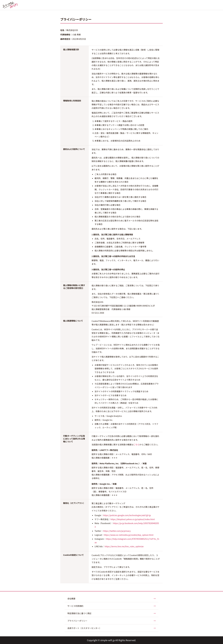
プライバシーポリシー (111, 621)
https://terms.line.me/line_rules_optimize (124, 546)
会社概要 (111, 598)
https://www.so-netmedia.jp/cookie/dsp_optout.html (129, 535)
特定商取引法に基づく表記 (111, 613)
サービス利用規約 (111, 606)
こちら (136, 444)
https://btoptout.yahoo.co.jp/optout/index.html (133, 519)
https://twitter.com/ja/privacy (117, 531)
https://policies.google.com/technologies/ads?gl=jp (127, 515)
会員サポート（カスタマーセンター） (111, 628)
